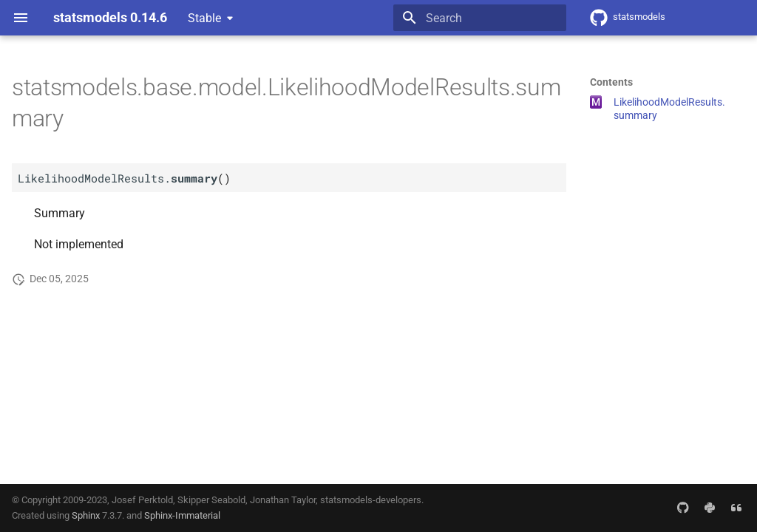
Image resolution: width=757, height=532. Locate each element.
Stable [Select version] (204, 18)
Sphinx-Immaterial (182, 515)
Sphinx (86, 515)
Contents (611, 82)
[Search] (480, 18)
